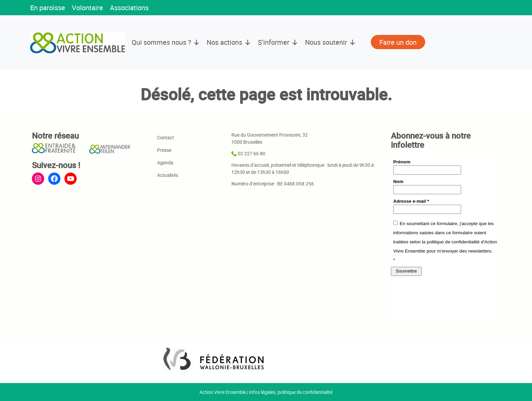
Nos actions (229, 42)
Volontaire (88, 8)
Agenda (165, 163)
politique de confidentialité (305, 392)
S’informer (278, 42)
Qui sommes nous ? (166, 42)
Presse (164, 150)
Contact (166, 137)
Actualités (168, 175)
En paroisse (48, 8)
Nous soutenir (330, 42)
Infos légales (262, 392)
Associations (129, 8)
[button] (162, 8)
